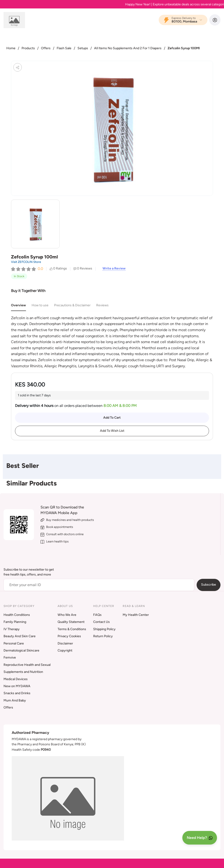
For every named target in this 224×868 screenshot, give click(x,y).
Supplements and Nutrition (23, 672)
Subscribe (209, 585)
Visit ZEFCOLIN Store (26, 262)
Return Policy (103, 636)
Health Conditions (17, 615)
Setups (83, 48)
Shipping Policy (104, 629)
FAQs (97, 615)
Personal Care (14, 643)
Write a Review (114, 269)
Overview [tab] (18, 305)
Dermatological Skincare (21, 650)
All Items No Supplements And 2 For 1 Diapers (128, 48)
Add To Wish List (112, 431)
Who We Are (67, 615)
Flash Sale (64, 48)
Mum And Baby (15, 700)
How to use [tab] (40, 305)
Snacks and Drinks (17, 693)
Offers (46, 48)
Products (28, 48)
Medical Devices (16, 679)
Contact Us (101, 622)
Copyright (65, 650)
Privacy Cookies (69, 636)
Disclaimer (65, 643)
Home (11, 48)
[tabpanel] (112, 342)
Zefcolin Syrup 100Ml (184, 48)
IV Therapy (12, 629)
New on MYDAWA (17, 686)
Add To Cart (112, 418)
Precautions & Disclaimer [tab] (72, 305)
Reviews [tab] (102, 305)
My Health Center (136, 615)
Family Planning (15, 622)
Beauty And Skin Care (20, 636)
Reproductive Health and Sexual (27, 665)
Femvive (10, 658)
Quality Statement (71, 622)
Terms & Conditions (72, 629)
